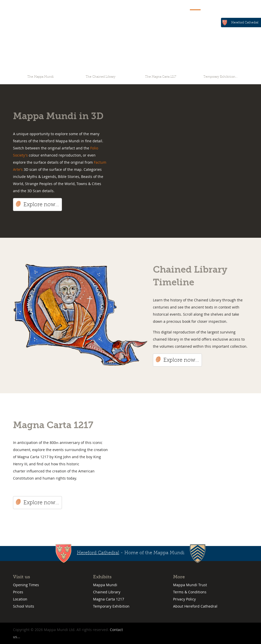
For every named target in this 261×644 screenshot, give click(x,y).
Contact (232, 6)
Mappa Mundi (105, 585)
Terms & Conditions (190, 592)
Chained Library (107, 592)
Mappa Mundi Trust (190, 585)
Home (175, 6)
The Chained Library (101, 77)
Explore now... (41, 205)
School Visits (24, 606)
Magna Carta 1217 (109, 599)
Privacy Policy (184, 599)
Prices (18, 592)
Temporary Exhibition (111, 606)
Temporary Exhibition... (220, 77)
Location (20, 599)
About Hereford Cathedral (195, 606)
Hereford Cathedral (245, 22)
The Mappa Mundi (41, 77)
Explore (195, 6)
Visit (214, 6)
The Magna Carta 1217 (161, 77)
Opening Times (26, 585)
